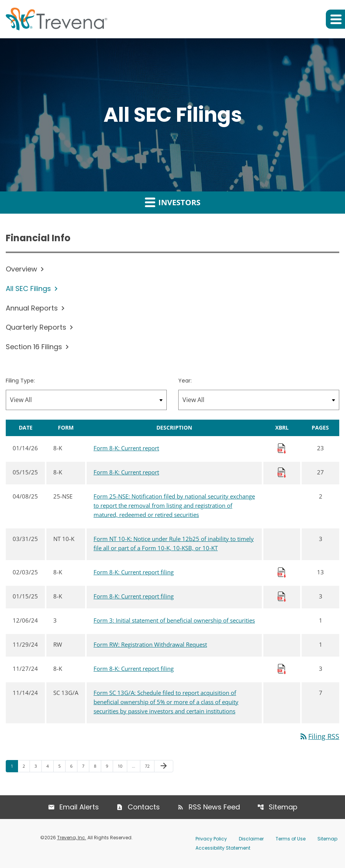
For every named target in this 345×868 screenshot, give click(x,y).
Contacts (144, 807)
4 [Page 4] (50, 766)
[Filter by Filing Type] (86, 400)
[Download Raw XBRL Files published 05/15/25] (282, 472)
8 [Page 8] (97, 766)
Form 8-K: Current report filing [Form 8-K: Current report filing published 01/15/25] (134, 596)
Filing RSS (319, 736)
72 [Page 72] (149, 766)
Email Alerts (79, 807)
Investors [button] (173, 202)
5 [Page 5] (62, 766)
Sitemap (283, 807)
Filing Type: (20, 381)
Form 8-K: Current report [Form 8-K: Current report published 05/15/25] (126, 472)
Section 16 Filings (34, 347)
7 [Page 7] (85, 766)
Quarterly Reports (36, 327)
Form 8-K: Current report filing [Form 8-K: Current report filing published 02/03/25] (134, 572)
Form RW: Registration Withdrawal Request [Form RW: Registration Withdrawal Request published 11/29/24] (150, 644)
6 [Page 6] (74, 766)
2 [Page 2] (26, 766)
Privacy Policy (211, 839)
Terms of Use (291, 839)
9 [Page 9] (109, 766)
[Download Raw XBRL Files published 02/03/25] (282, 572)
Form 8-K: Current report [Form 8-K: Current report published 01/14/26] (126, 448)
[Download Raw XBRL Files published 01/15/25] (282, 596)
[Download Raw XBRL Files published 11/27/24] (282, 669)
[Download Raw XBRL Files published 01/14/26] (282, 448)
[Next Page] (164, 767)
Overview (21, 269)
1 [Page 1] (14, 766)
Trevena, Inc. (72, 838)
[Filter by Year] (259, 400)
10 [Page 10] (122, 766)
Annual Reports (32, 308)
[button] (335, 19)
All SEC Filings (28, 289)
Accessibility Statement (223, 848)
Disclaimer (251, 839)
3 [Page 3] (38, 766)
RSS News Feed (214, 807)
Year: (185, 381)
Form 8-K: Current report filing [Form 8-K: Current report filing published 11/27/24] (134, 669)
